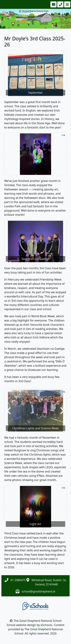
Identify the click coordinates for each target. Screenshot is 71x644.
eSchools (46, 625)
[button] (9, 154)
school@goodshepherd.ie (38, 591)
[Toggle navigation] (67, 4)
